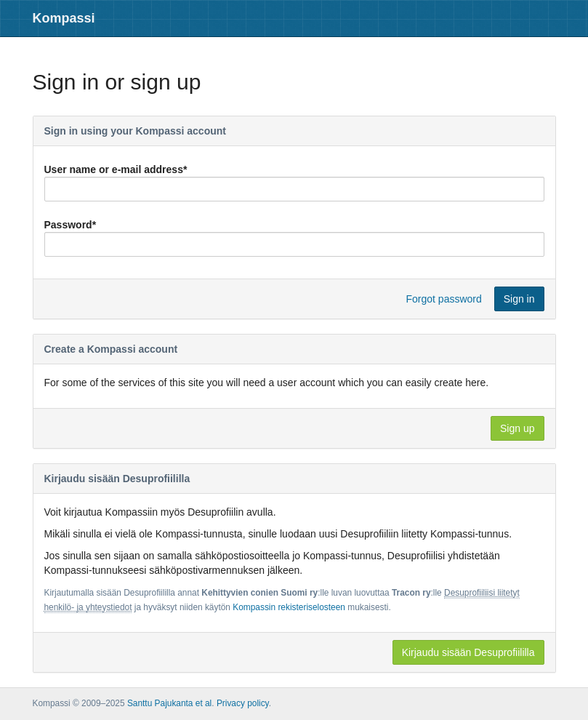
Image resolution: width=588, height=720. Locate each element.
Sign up (517, 428)
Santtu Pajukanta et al (169, 703)
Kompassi (64, 18)
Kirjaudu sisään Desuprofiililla (468, 652)
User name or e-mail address (116, 169)
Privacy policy (243, 703)
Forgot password (444, 299)
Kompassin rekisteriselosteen (289, 607)
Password (71, 225)
